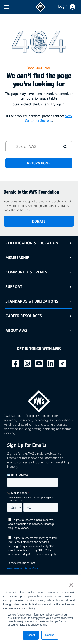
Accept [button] (31, 635)
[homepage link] (39, 400)
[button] (65, 147)
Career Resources (24, 316)
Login (63, 6)
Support (14, 287)
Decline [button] (50, 635)
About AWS (16, 330)
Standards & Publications (32, 301)
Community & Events (26, 272)
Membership (17, 257)
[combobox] (32, 147)
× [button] (71, 585)
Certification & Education (32, 243)
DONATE (39, 221)
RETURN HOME (39, 163)
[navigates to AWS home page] (40, 11)
